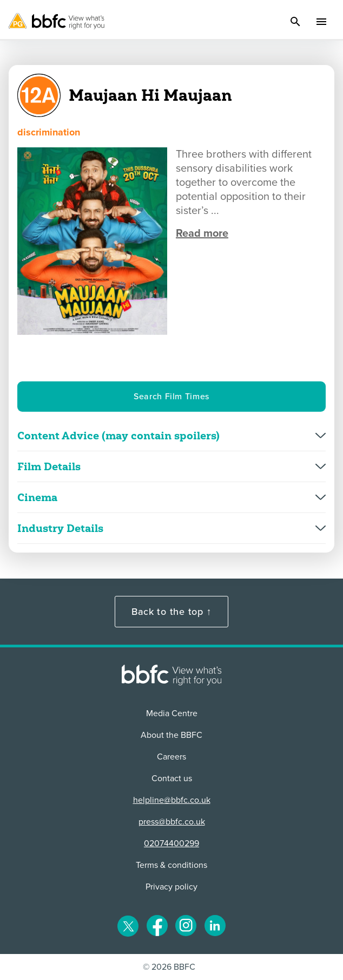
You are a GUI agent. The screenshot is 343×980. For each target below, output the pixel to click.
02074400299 (171, 843)
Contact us (172, 778)
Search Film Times (171, 397)
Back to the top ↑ (171, 612)
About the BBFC (171, 735)
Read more (202, 233)
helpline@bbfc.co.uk (172, 800)
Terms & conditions (171, 865)
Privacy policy (171, 887)
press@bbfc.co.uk (172, 822)
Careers (171, 757)
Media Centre (172, 713)
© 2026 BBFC (169, 967)
